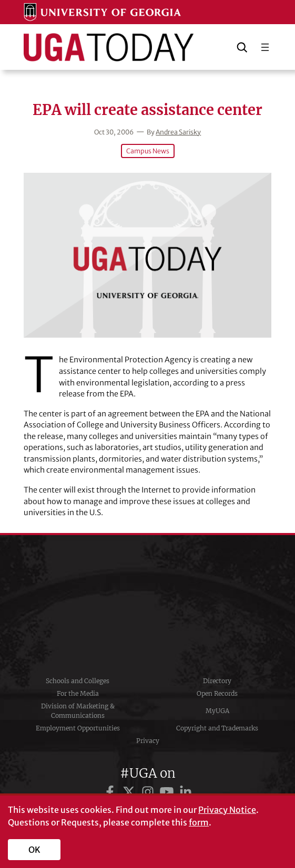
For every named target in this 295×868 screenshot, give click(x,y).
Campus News (148, 151)
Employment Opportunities (78, 728)
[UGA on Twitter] (130, 792)
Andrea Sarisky (178, 132)
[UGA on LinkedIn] (186, 792)
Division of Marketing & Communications (78, 711)
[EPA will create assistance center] (147, 255)
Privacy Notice (227, 810)
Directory (217, 681)
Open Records (217, 693)
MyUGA (217, 711)
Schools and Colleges (78, 681)
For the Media (78, 693)
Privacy (148, 741)
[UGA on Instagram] (149, 792)
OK (34, 850)
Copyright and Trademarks (217, 728)
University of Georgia (148, 605)
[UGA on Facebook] (111, 792)
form (199, 822)
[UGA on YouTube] (168, 792)
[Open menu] (265, 47)
